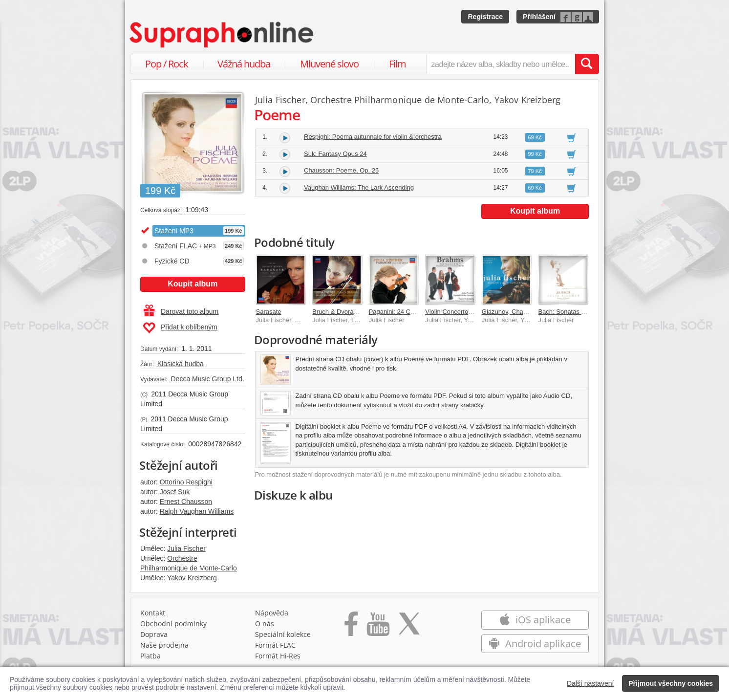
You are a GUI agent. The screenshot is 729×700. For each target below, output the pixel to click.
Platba (150, 656)
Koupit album (193, 284)
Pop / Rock (167, 64)
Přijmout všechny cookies (671, 683)
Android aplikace (535, 644)
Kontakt (153, 613)
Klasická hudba (181, 364)
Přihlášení (539, 17)
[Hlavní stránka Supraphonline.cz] (222, 35)
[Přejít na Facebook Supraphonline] (351, 627)
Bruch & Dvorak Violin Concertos (358, 312)
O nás (265, 623)
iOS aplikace (535, 620)
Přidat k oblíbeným (180, 328)
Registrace (485, 17)
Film (397, 64)
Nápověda (272, 613)
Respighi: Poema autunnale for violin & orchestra (373, 137)
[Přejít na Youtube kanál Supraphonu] (378, 627)
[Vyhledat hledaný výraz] (587, 64)
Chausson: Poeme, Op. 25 (341, 170)
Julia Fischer (186, 548)
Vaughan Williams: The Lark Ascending (359, 187)
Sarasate (269, 312)
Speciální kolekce (283, 634)
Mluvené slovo (329, 64)
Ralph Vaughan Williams (197, 511)
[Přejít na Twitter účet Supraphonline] (409, 627)
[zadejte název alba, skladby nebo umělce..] (501, 64)
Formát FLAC (275, 645)
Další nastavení (590, 683)
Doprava (154, 634)
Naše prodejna (164, 645)
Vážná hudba (244, 64)
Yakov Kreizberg (192, 578)
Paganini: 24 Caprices (400, 312)
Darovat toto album (181, 311)
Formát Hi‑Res (278, 656)
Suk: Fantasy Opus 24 (335, 154)
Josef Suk (175, 492)
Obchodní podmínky (173, 623)
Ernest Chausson (186, 502)
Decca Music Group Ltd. (207, 379)
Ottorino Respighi (186, 482)
